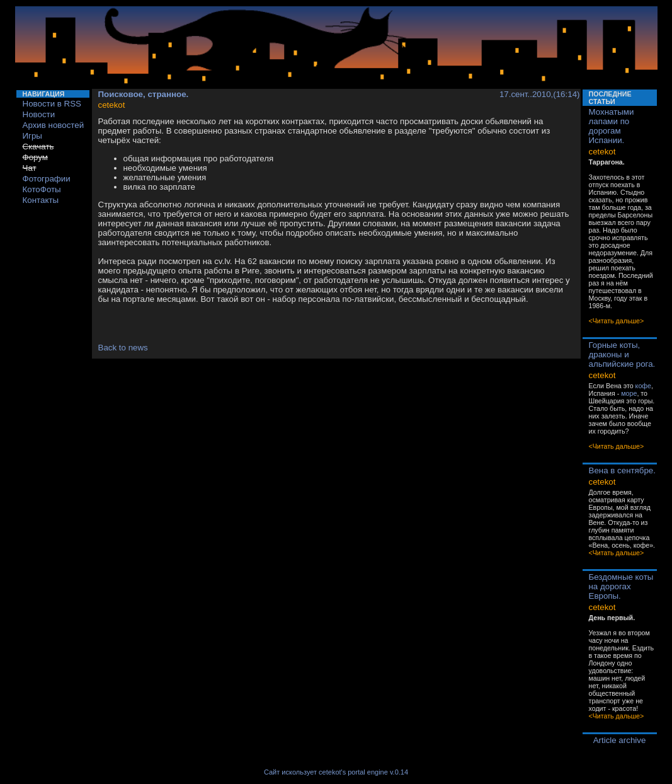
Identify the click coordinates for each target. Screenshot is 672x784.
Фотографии (47, 179)
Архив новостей (54, 125)
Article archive (620, 740)
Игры (32, 136)
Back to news (123, 348)
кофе (643, 386)
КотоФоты (42, 189)
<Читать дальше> (617, 321)
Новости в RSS (52, 104)
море (629, 393)
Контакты (41, 200)
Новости (39, 114)
